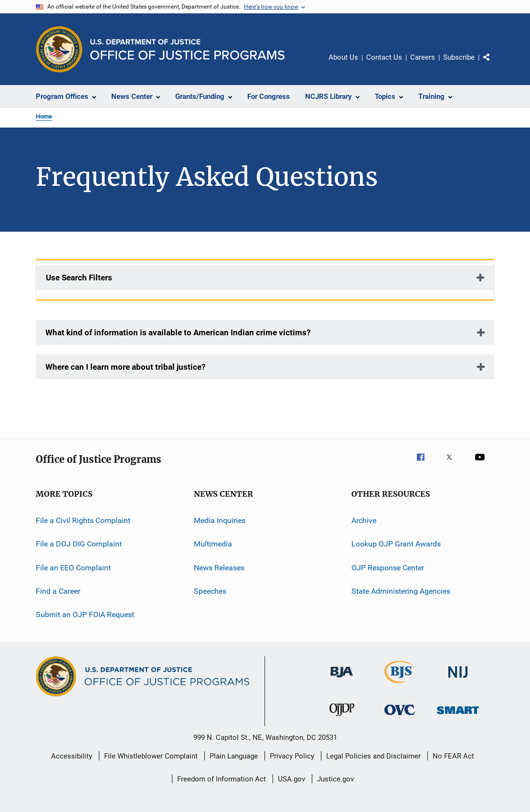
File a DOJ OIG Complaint (79, 544)
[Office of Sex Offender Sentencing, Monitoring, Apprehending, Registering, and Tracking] (458, 716)
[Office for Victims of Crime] (400, 717)
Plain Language (234, 756)
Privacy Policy (292, 756)
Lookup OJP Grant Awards (396, 544)
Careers (423, 57)
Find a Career (58, 591)
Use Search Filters (79, 278)
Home (44, 116)
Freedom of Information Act (222, 779)
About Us (343, 57)
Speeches (210, 591)
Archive (364, 520)
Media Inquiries (220, 520)
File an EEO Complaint (73, 568)
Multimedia (213, 544)
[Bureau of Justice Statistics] (400, 685)
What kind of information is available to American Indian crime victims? (178, 332)
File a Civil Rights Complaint (83, 520)
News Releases (219, 568)
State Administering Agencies (401, 591)
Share (494, 64)
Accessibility (72, 756)
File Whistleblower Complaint (151, 756)
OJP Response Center (388, 568)
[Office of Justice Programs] (59, 49)
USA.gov (291, 779)
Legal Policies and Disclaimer (373, 756)
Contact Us (384, 57)
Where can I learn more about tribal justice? (125, 367)
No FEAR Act (453, 756)
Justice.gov (335, 779)
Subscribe (459, 57)
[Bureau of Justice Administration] (342, 679)
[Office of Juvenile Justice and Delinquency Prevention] (342, 718)
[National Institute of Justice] (458, 679)
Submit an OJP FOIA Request (85, 614)
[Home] (187, 49)
